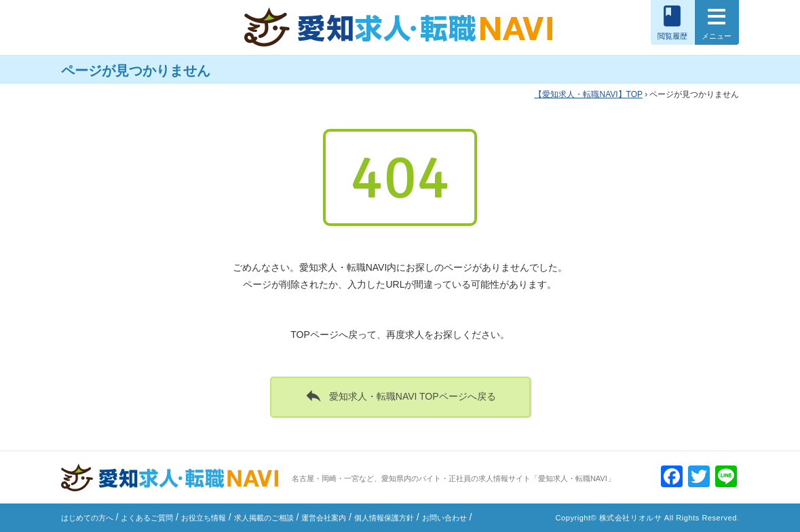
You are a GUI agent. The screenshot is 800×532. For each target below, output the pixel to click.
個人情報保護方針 (384, 518)
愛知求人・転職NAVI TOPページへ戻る (400, 396)
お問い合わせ (444, 518)
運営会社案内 (324, 518)
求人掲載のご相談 (264, 518)
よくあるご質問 (147, 518)
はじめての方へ (87, 518)
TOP (588, 94)
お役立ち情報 (204, 518)
